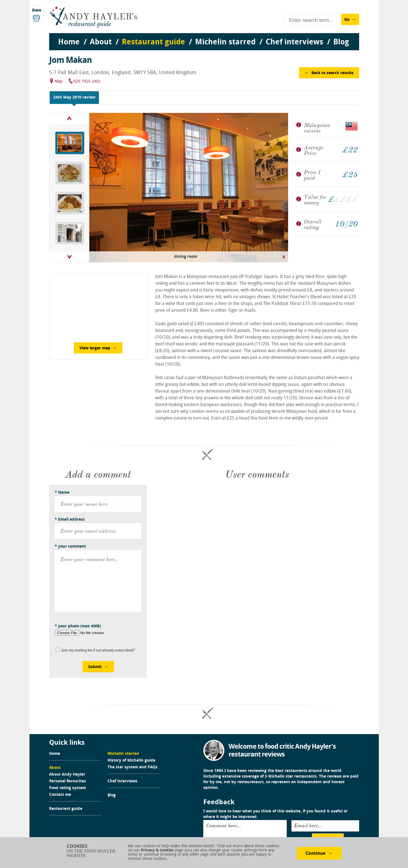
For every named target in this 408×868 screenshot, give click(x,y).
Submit (95, 667)
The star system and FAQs (133, 767)
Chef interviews (122, 782)
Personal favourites (68, 782)
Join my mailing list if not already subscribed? (98, 651)
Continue (315, 854)
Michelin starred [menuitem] (225, 42)
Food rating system (68, 788)
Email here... (308, 826)
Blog (112, 796)
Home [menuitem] (69, 42)
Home (55, 754)
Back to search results (332, 73)
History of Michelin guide (131, 761)
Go (347, 20)
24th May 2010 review (74, 98)
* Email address (70, 520)
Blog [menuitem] (341, 42)
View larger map (95, 348)
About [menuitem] (101, 42)
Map (59, 82)
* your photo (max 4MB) (78, 626)
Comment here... (224, 826)
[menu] (204, 37)
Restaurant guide (66, 809)
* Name (62, 493)
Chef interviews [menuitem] (294, 42)
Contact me (60, 795)
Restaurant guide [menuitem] (153, 42)
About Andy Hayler (67, 775)
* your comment (70, 547)
